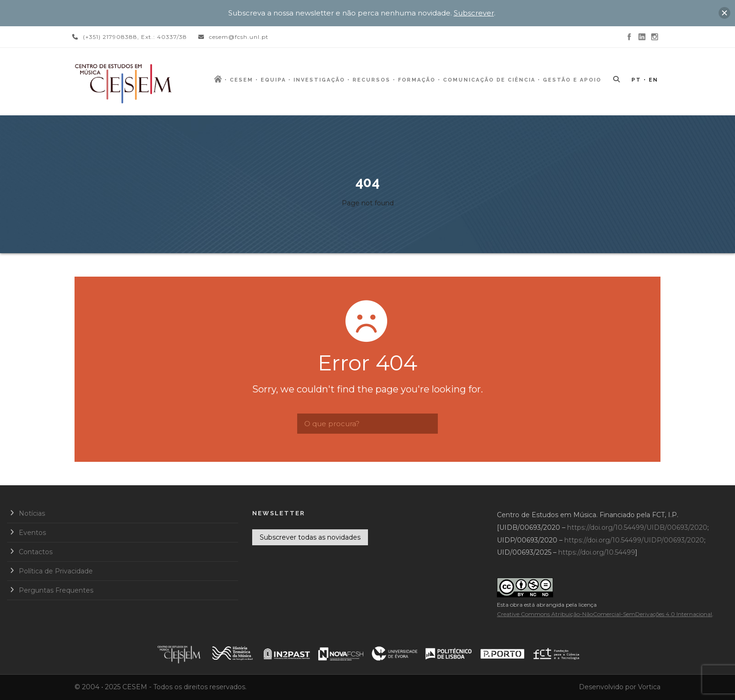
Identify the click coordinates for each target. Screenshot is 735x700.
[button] (724, 13)
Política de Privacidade (56, 571)
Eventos (32, 533)
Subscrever (474, 13)
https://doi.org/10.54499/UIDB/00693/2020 (637, 527)
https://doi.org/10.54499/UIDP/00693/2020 (634, 540)
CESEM (241, 80)
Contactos (36, 552)
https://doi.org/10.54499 (597, 552)
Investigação (319, 80)
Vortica (649, 687)
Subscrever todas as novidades (310, 537)
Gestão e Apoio (572, 80)
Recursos (371, 80)
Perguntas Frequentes (56, 590)
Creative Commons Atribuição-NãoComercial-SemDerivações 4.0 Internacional (604, 614)
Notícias (32, 513)
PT (636, 80)
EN (653, 80)
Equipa (273, 80)
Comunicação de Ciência (489, 80)
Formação (417, 80)
